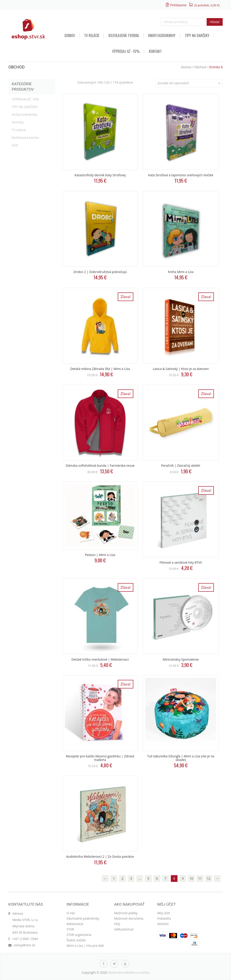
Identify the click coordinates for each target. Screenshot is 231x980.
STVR (70, 929)
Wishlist (163, 924)
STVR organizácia (79, 935)
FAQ (117, 924)
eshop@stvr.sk (24, 945)
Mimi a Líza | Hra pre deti (85, 946)
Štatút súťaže (76, 940)
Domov (70, 35)
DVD (15, 145)
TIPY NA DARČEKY (197, 35)
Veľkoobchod (124, 929)
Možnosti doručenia (129, 918)
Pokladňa (164, 918)
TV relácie (92, 35)
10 (191, 878)
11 (200, 878)
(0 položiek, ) (207, 5)
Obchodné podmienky (83, 918)
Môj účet (164, 913)
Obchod (200, 67)
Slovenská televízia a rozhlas (129, 972)
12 (209, 878)
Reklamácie (75, 924)
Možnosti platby (126, 913)
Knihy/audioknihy (162, 35)
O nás (71, 913)
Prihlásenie (178, 5)
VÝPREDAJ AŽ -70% (126, 51)
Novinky (18, 122)
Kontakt (155, 51)
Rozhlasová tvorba (124, 35)
